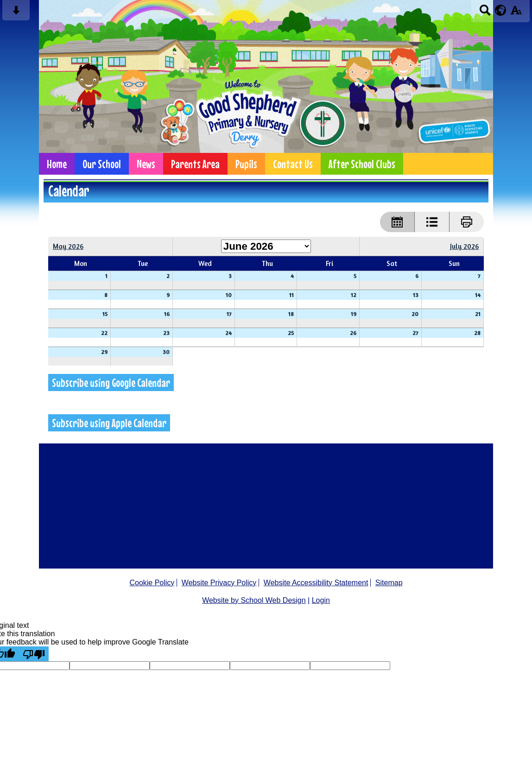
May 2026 (68, 246)
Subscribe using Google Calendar (111, 383)
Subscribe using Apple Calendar (109, 423)
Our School (102, 164)
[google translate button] (501, 10)
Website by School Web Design (254, 600)
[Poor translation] (34, 654)
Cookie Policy (152, 583)
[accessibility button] (516, 13)
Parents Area (195, 164)
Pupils (246, 164)
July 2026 (464, 246)
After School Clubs (362, 164)
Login (321, 600)
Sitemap (389, 583)
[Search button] (485, 13)
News (146, 164)
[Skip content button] (16, 13)
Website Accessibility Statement (316, 583)
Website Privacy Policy (219, 583)
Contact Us (293, 164)
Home (57, 164)
